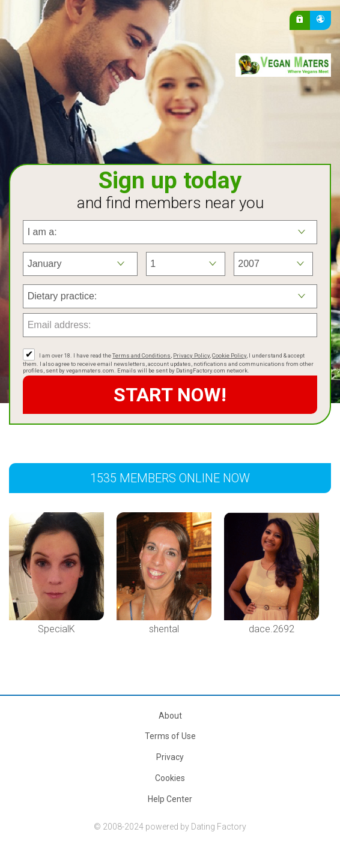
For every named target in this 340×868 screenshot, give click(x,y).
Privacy (170, 757)
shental (164, 629)
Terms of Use (170, 736)
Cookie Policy (229, 355)
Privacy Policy (191, 355)
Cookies (170, 778)
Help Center (170, 799)
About (170, 716)
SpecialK (56, 629)
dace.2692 (272, 629)
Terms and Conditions (141, 355)
